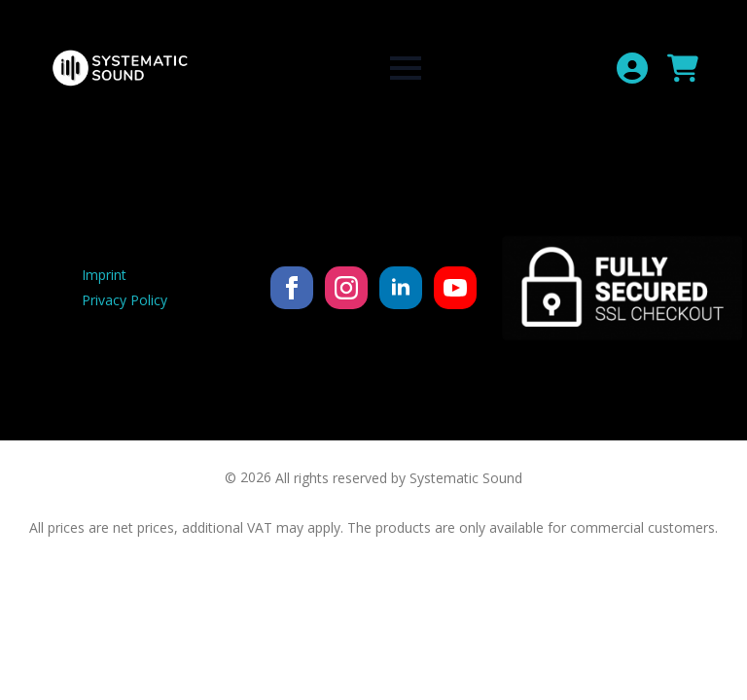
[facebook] (292, 288)
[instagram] (346, 288)
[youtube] (455, 288)
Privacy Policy (124, 300)
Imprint (104, 275)
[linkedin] (401, 288)
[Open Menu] (406, 68)
